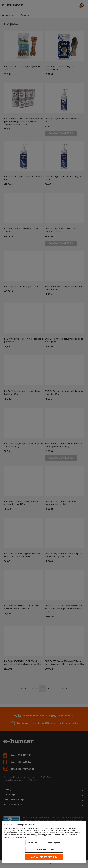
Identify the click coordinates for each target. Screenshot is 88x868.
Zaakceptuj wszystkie (44, 857)
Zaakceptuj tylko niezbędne (44, 842)
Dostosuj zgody (44, 850)
